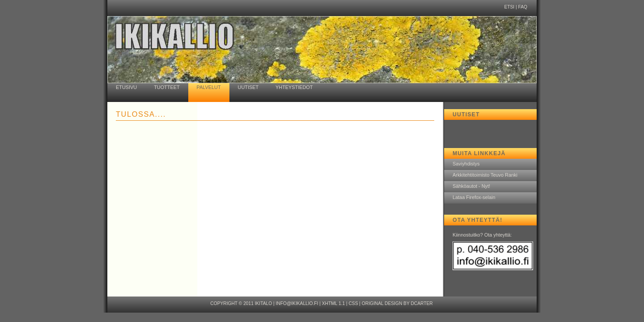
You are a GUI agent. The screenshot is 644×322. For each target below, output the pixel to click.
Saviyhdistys (466, 164)
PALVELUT (209, 87)
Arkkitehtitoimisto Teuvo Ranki (485, 175)
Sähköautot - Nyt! (471, 186)
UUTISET (248, 87)
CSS (353, 303)
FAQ (523, 7)
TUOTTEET (167, 87)
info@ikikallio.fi (297, 303)
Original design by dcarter (397, 303)
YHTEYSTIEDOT (294, 87)
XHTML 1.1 (333, 303)
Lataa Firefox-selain (474, 197)
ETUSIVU (126, 87)
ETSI (509, 7)
